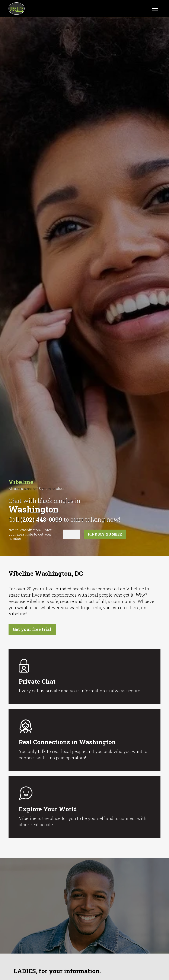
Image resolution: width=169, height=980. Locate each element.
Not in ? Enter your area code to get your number (30, 534)
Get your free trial (32, 629)
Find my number (105, 534)
